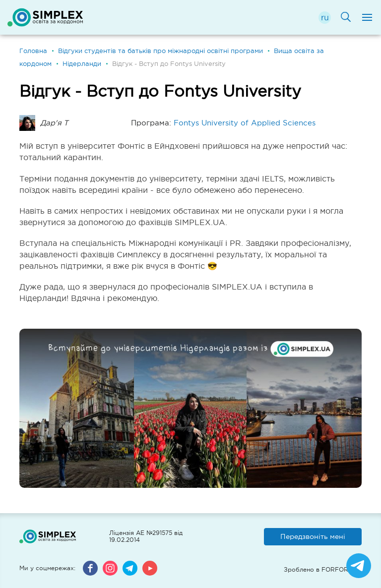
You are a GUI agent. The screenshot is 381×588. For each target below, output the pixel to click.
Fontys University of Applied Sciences (245, 123)
